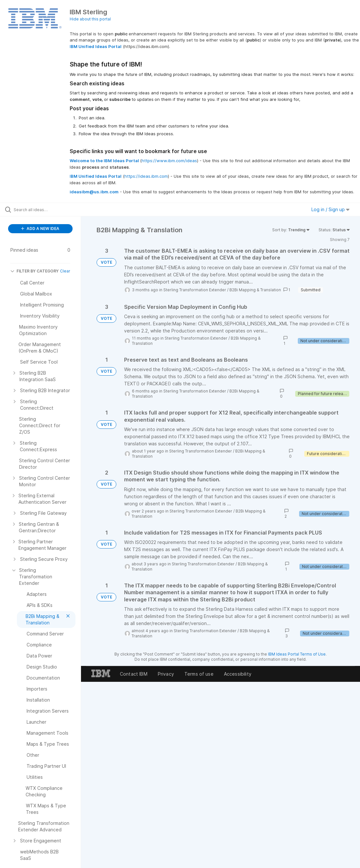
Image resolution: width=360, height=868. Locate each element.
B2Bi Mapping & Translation (255, 290)
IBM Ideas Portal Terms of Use (297, 654)
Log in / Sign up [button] (331, 209)
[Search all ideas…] (44, 210)
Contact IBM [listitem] (134, 674)
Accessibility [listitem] (238, 674)
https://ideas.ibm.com (146, 176)
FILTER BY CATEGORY (35, 271)
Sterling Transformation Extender (195, 290)
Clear (65, 271)
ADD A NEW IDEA (40, 229)
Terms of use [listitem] (199, 674)
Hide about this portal (90, 19)
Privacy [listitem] (166, 674)
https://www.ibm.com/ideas (169, 161)
